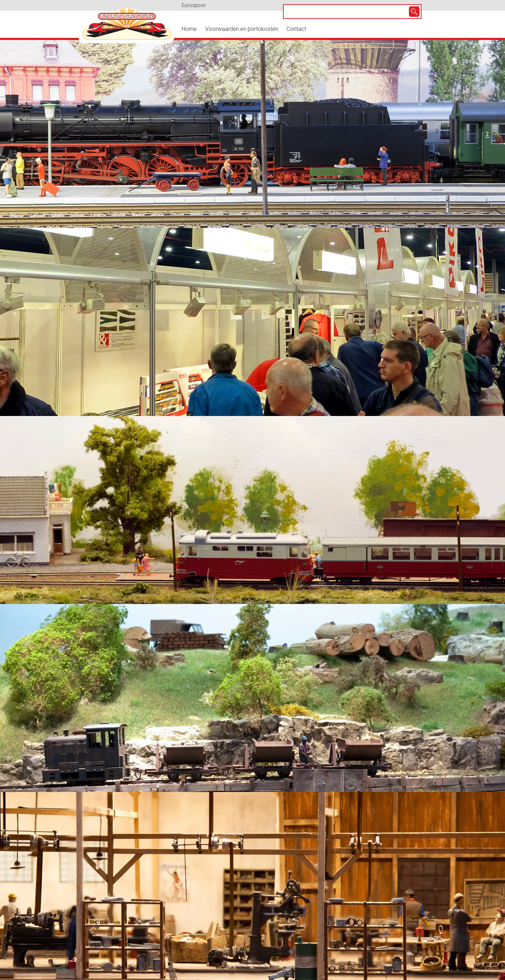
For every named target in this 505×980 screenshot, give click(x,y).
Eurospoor (194, 5)
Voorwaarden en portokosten (242, 29)
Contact (296, 29)
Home (189, 29)
